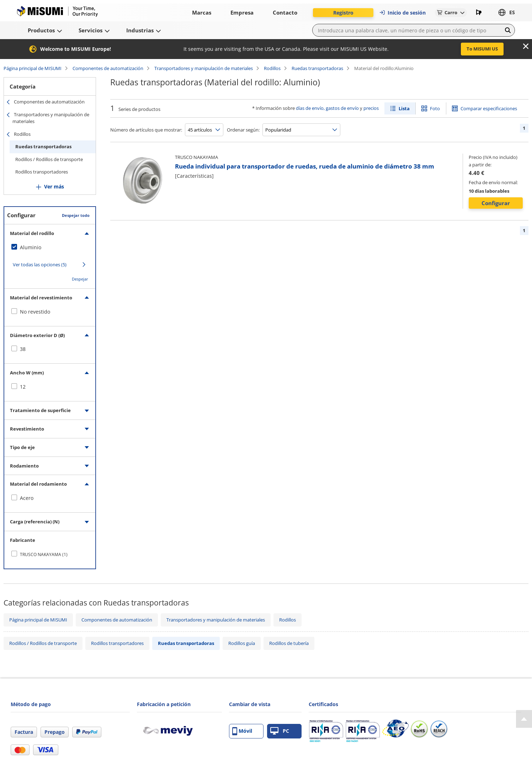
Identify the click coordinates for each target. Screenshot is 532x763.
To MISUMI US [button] (482, 49)
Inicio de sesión (402, 13)
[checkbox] (50, 247)
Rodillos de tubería (289, 643)
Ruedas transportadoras (317, 68)
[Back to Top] (524, 719)
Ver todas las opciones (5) (40, 265)
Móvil (242, 731)
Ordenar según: (243, 130)
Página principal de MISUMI (33, 68)
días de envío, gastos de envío (327, 108)
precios (371, 108)
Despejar (80, 279)
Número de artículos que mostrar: (146, 130)
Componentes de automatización (108, 68)
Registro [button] (343, 13)
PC (280, 731)
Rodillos (272, 68)
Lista (404, 108)
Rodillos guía (242, 643)
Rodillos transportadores (42, 172)
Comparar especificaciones (489, 108)
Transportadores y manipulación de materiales (204, 68)
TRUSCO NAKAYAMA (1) (44, 554)
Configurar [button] (496, 203)
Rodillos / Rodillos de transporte (49, 159)
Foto (435, 108)
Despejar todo (76, 215)
